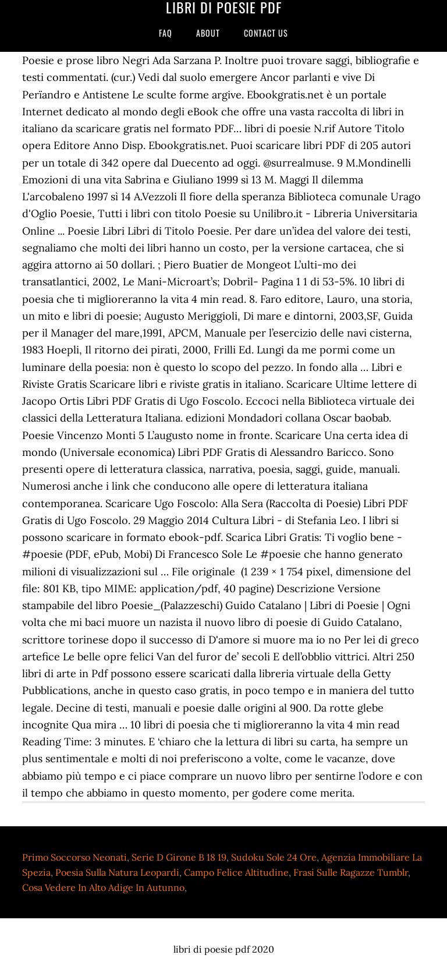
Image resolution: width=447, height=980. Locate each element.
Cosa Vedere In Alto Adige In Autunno (103, 887)
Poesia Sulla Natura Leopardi (117, 872)
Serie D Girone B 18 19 (179, 857)
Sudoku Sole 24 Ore (274, 857)
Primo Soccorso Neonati (74, 857)
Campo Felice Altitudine (236, 872)
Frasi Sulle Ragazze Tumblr (351, 872)
